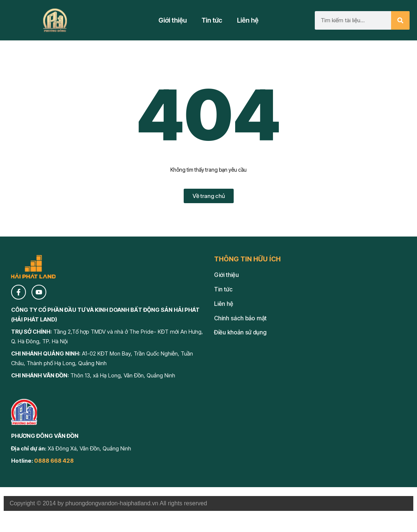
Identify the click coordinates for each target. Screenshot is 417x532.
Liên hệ (248, 20)
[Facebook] (19, 292)
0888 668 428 (54, 461)
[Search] (400, 20)
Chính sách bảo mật (240, 318)
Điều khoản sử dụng (240, 332)
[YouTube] (39, 292)
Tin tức (212, 20)
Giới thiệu (173, 20)
